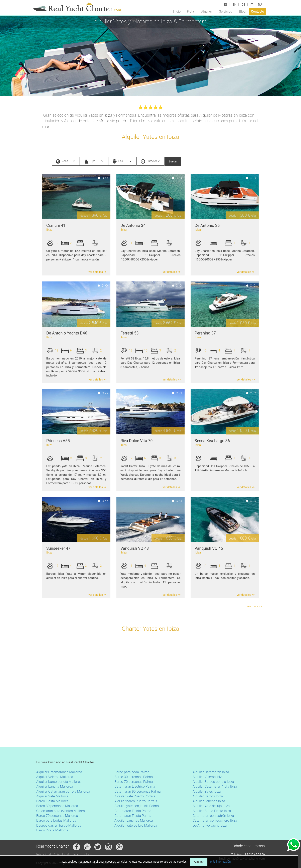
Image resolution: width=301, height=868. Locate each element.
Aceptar (199, 862)
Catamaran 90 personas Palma (138, 791)
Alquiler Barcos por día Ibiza (213, 782)
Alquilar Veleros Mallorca (55, 777)
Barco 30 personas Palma (134, 777)
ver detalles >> (97, 272)
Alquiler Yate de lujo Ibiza (211, 806)
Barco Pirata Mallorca (52, 830)
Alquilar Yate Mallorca (52, 796)
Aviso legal (61, 854)
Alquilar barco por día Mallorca (59, 782)
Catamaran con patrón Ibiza (213, 816)
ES (226, 5)
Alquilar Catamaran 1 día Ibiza (215, 786)
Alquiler (207, 11)
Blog (242, 11)
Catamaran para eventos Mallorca (61, 811)
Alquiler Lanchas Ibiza (209, 801)
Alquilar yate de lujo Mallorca (136, 825)
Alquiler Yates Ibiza (207, 791)
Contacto (258, 11)
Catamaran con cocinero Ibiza (215, 820)
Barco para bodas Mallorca (56, 820)
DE (243, 5)
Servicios (226, 11)
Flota (191, 11)
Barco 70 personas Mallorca (57, 816)
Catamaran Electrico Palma (135, 786)
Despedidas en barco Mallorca (59, 825)
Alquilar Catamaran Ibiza (211, 772)
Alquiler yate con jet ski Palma (137, 806)
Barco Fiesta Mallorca (52, 801)
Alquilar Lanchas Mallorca (134, 820)
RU (260, 5)
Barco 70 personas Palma (134, 782)
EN (234, 5)
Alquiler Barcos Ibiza (208, 796)
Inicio (177, 11)
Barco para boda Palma (132, 772)
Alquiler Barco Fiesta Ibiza (212, 811)
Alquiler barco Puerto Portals (136, 801)
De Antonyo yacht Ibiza (210, 825)
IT (252, 5)
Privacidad (44, 854)
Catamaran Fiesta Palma (133, 811)
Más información (220, 862)
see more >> (254, 606)
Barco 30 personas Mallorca (57, 806)
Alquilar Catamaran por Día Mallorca (63, 791)
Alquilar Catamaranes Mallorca (59, 772)
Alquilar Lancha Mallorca (55, 786)
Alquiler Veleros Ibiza (208, 777)
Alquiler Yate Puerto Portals (135, 796)
